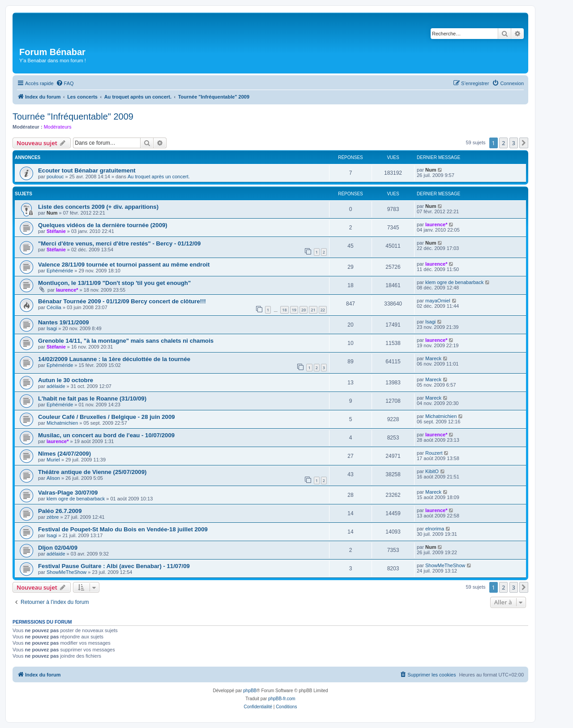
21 (313, 310)
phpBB (250, 691)
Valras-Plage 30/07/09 (68, 493)
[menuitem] (65, 83)
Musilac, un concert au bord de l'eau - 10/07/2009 (106, 435)
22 (323, 310)
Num (431, 170)
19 (294, 310)
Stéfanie (56, 231)
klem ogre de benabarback (454, 282)
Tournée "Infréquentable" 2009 (73, 116)
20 (304, 310)
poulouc (55, 177)
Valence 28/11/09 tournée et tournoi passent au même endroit (124, 265)
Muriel (53, 460)
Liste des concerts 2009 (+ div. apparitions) (98, 207)
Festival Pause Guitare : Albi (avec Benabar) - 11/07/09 (114, 566)
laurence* (436, 224)
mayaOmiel (438, 301)
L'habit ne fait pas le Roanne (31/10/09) (92, 398)
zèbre (53, 517)
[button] (524, 143)
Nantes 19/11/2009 (64, 322)
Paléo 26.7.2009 (60, 511)
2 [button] (503, 143)
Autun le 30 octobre (66, 380)
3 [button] (514, 143)
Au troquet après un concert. (159, 177)
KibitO (432, 471)
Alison (53, 478)
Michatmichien (62, 423)
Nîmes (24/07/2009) (64, 454)
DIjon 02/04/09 (58, 548)
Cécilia (54, 307)
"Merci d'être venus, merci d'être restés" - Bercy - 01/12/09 (119, 243)
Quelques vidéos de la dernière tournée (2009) (103, 225)
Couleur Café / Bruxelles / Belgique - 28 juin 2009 (107, 417)
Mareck (433, 358)
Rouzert (434, 453)
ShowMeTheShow (66, 572)
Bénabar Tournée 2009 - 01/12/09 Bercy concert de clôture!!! (122, 301)
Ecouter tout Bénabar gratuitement (87, 170)
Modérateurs (58, 127)
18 (284, 310)
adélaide (56, 386)
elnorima (435, 529)
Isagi (52, 328)
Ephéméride (60, 271)
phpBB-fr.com (282, 699)
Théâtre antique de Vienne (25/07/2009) (92, 472)
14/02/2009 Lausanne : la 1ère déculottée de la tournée (114, 359)
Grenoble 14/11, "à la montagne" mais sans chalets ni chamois (126, 341)
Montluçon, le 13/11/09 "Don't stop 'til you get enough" (114, 283)
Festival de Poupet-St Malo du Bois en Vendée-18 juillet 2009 (123, 529)
